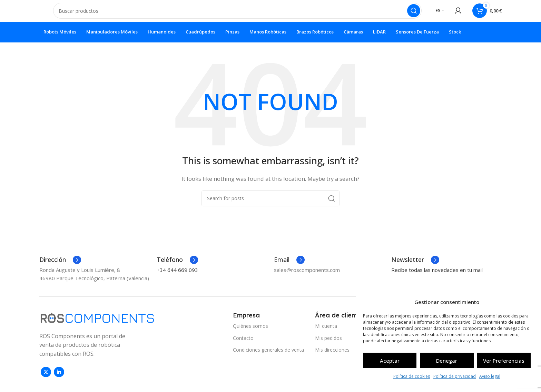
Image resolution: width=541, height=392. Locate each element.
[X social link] (46, 378)
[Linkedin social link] (59, 378)
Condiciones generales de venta (268, 356)
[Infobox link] (60, 266)
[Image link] (97, 323)
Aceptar (390, 361)
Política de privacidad (455, 376)
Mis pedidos (328, 344)
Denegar (447, 361)
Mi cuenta (326, 332)
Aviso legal (490, 376)
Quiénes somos (250, 332)
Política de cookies (412, 376)
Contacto (243, 344)
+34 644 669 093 (177, 276)
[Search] (237, 14)
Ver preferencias (504, 361)
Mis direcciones (332, 356)
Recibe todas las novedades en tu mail (437, 276)
